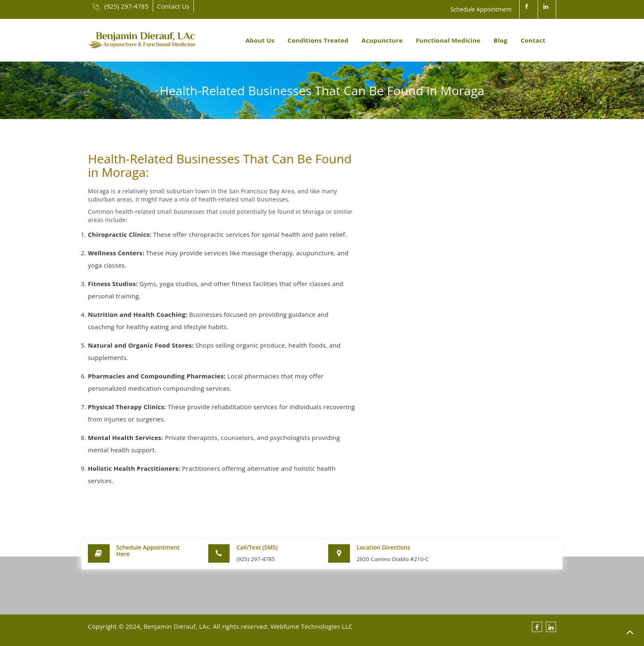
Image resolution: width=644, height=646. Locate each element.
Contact (533, 40)
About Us (260, 40)
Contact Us (174, 6)
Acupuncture (382, 40)
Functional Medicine (448, 40)
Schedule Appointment (481, 9)
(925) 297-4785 (120, 6)
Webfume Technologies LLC (312, 626)
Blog (501, 40)
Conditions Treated (318, 40)
